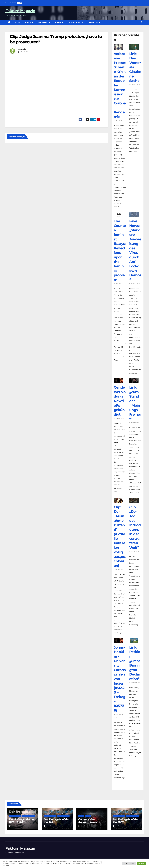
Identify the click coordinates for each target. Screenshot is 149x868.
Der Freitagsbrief (15, 816)
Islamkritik (43, 22)
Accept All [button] (142, 864)
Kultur (58, 22)
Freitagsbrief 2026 (29, 816)
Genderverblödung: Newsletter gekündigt (120, 401)
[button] (142, 22)
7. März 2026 (120, 826)
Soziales (88, 816)
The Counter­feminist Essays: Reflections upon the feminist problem (120, 250)
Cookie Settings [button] (129, 864)
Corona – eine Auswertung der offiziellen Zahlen (89, 822)
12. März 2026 (86, 826)
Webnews (94, 22)
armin (23, 49)
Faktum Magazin (20, 11)
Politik (28, 22)
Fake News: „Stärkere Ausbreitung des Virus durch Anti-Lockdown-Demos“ (135, 250)
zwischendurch (76, 22)
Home (17, 22)
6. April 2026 (16, 826)
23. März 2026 (51, 826)
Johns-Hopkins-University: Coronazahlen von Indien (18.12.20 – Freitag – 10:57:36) (120, 679)
